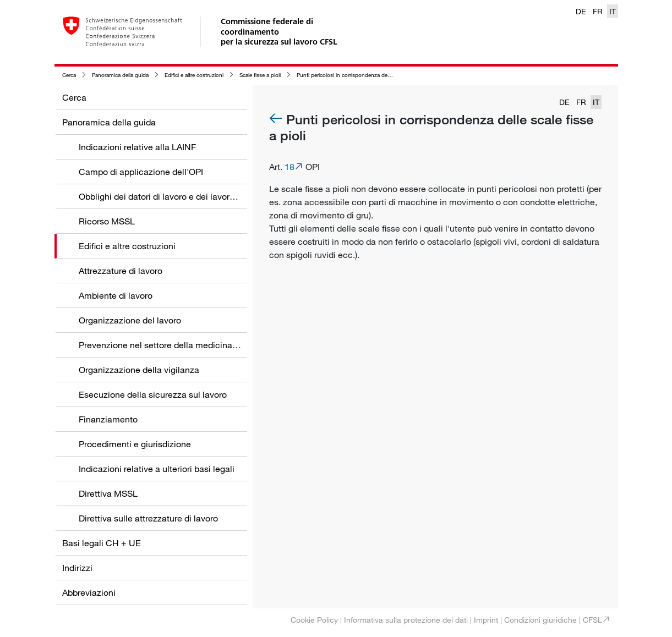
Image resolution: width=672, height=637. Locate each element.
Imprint (486, 620)
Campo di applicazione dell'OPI (141, 172)
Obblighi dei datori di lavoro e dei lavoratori (163, 196)
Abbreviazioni (89, 592)
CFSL (592, 620)
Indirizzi (77, 568)
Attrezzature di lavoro (121, 271)
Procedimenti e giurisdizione (135, 444)
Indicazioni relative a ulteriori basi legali (157, 469)
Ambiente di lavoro (116, 295)
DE (581, 11)
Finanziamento (108, 419)
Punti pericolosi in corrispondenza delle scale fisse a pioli (366, 75)
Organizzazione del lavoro (130, 320)
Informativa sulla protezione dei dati (406, 620)
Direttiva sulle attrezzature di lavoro (148, 518)
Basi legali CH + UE (102, 543)
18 (289, 167)
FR (598, 11)
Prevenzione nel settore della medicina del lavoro (176, 345)
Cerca (69, 75)
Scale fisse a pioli (260, 75)
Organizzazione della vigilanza (139, 370)
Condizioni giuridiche (540, 620)
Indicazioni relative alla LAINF (137, 147)
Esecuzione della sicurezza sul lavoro (153, 394)
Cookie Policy (314, 620)
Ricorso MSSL (107, 221)
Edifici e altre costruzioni (194, 75)
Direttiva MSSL (108, 493)
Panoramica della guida (120, 75)
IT (613, 11)
